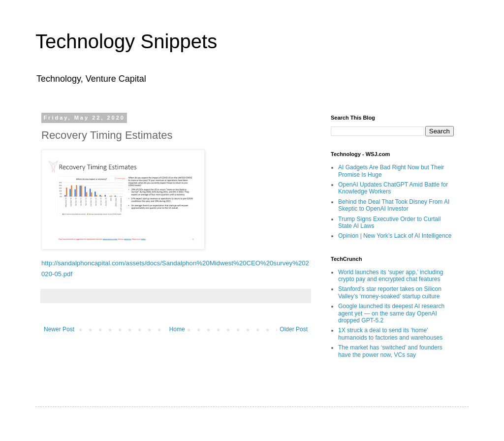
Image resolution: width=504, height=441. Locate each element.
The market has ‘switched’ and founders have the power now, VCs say (390, 351)
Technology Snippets (126, 41)
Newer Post (59, 329)
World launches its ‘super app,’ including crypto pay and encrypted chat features (391, 276)
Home (177, 329)
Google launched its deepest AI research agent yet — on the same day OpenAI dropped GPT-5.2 (391, 313)
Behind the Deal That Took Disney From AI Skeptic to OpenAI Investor (394, 205)
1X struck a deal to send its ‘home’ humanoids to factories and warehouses (390, 334)
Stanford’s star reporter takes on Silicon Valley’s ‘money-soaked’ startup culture (390, 292)
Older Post (294, 329)
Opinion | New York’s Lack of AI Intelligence (395, 236)
